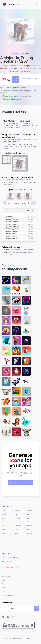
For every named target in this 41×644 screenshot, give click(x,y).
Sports (16, 533)
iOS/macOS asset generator (10, 557)
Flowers (4, 522)
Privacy (4, 591)
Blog (3, 584)
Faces (3, 518)
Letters (29, 526)
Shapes (4, 514)
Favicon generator (7, 561)
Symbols (30, 533)
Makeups (5, 529)
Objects (30, 511)
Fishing (17, 529)
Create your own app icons (20, 483)
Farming (17, 518)
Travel (4, 537)
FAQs (3, 580)
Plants (29, 529)
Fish (29, 518)
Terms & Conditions (7, 595)
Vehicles (30, 522)
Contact (4, 588)
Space (4, 533)
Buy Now (15, 79)
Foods (16, 514)
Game (3, 526)
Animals (17, 511)
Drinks (29, 514)
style (25, 53)
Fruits (16, 522)
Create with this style (29, 78)
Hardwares (18, 526)
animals (15, 53)
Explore (4, 511)
